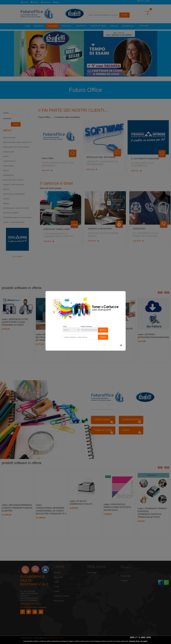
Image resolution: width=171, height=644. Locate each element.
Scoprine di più (134, 641)
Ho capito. (144, 641)
